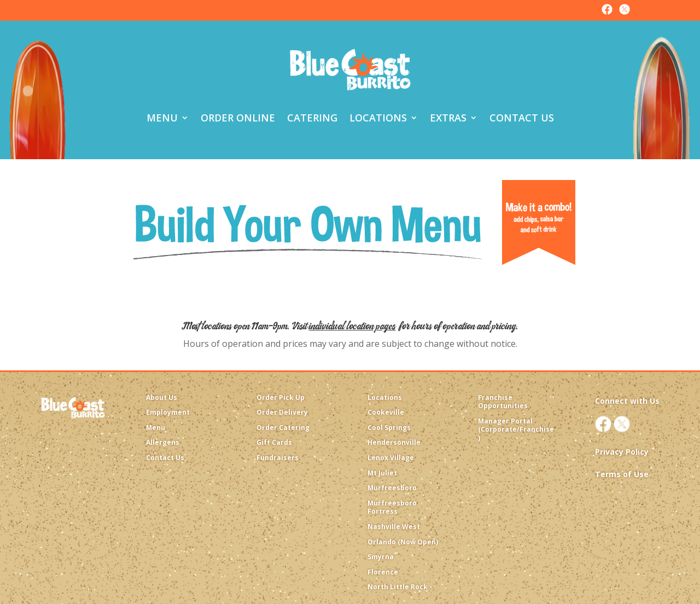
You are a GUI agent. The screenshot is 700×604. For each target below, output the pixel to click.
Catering (312, 118)
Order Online (238, 118)
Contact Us (522, 118)
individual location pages (352, 326)
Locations (378, 118)
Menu (162, 118)
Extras (448, 118)
